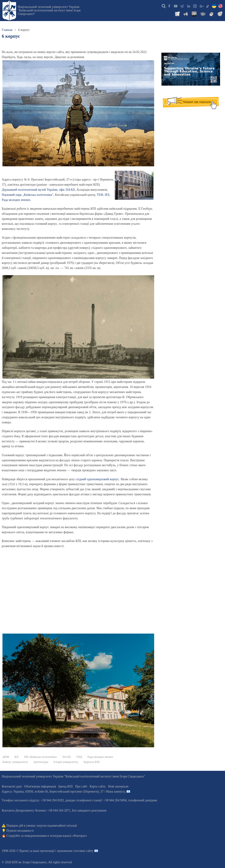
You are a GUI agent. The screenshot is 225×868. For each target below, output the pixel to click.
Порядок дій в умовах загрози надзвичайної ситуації (42, 826)
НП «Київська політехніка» (41, 757)
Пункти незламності (20, 831)
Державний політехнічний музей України (30, 190)
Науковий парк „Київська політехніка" (28, 195)
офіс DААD (67, 190)
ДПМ (6, 757)
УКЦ (79, 757)
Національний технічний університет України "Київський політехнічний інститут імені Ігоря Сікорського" (49, 10)
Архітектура (41, 762)
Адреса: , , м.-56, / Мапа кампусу (63, 791)
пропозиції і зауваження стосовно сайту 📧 (69, 851)
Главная (7, 30)
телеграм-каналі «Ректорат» (68, 836)
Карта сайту (98, 786)
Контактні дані (12, 786)
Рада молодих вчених (16, 200)
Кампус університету (15, 762)
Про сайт (81, 786)
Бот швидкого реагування (89, 810)
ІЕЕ (107, 195)
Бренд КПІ (66, 786)
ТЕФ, (101, 195)
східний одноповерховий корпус (97, 479)
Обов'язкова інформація (40, 786)
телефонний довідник (143, 800)
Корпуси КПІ (92, 762)
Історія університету (66, 762)
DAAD (67, 757)
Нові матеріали (118, 786)
